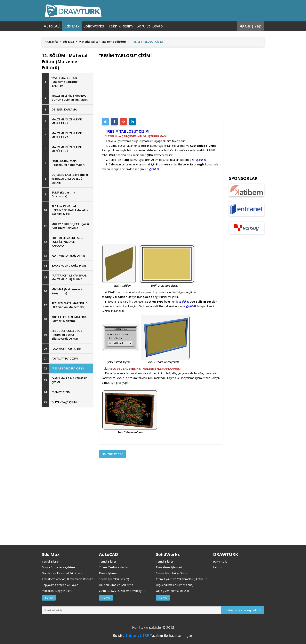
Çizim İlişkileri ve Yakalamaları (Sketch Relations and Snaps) (193, 579)
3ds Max (72, 26)
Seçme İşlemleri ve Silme (172, 573)
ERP (146, 635)
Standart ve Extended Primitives (62, 573)
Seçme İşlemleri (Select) (114, 579)
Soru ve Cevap (150, 26)
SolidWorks (94, 26)
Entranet (133, 635)
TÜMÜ (49, 598)
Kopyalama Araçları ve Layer (60, 585)
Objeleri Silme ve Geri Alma (116, 585)
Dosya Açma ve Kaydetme (59, 567)
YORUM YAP (113, 454)
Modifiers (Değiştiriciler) (57, 591)
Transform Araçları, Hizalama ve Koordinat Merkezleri (76, 579)
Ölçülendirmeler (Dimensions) (175, 585)
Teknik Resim (120, 26)
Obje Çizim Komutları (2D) (172, 591)
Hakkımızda (220, 561)
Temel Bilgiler (50, 561)
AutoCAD (52, 26)
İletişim (218, 567)
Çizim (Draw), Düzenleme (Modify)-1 (122, 591)
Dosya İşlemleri (109, 573)
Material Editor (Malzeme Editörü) (102, 42)
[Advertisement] (67, 473)
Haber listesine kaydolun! (243, 610)
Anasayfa (51, 42)
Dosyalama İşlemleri (169, 567)
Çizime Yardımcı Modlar (114, 567)
